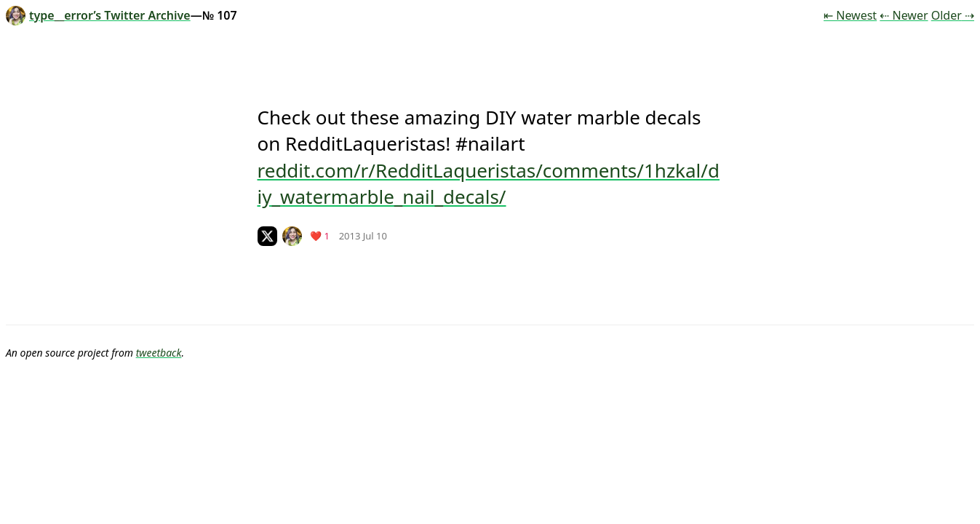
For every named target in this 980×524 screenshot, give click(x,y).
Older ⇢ (953, 15)
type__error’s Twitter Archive (98, 15)
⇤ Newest (850, 15)
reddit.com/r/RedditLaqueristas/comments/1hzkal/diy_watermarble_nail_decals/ (489, 183)
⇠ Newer (904, 15)
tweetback (159, 353)
